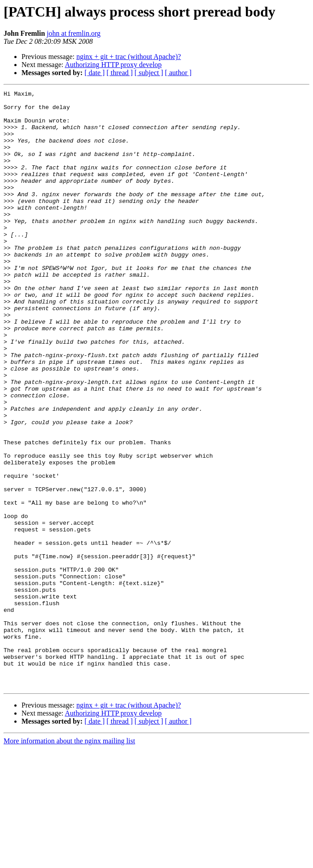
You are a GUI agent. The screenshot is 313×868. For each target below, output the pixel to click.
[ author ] (178, 73)
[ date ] (95, 73)
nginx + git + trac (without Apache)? (129, 57)
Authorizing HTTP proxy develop (113, 65)
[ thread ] (120, 73)
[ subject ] (149, 73)
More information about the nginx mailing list (69, 860)
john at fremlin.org (74, 33)
